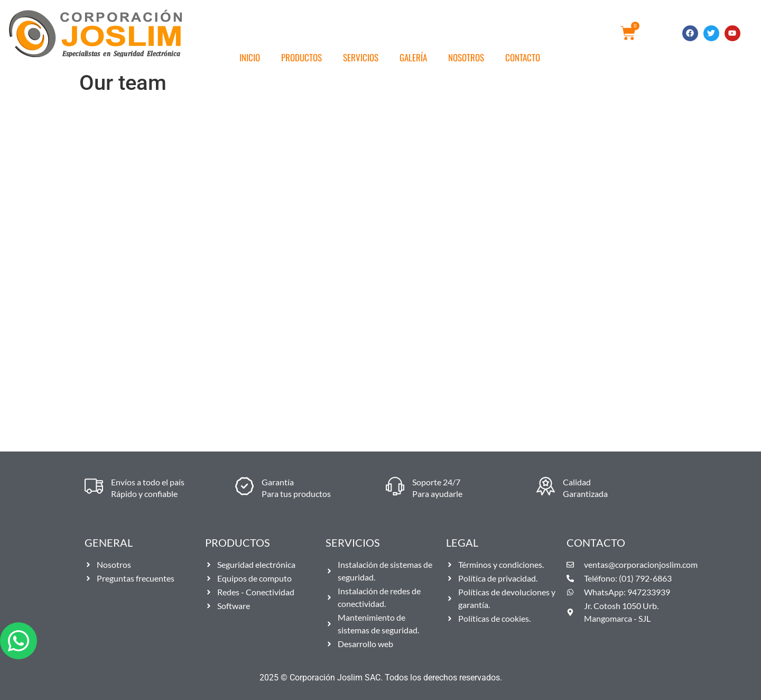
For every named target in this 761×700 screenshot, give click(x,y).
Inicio (250, 57)
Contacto (523, 57)
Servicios (361, 57)
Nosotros (466, 57)
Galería (413, 57)
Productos (301, 57)
